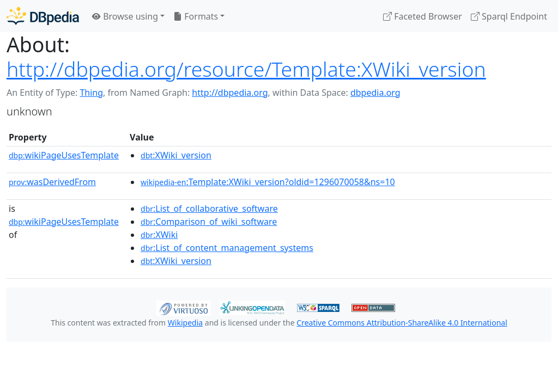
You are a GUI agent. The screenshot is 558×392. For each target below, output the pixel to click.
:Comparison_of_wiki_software (209, 222)
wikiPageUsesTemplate (64, 155)
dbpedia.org (375, 93)
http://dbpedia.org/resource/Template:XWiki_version (246, 69)
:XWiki (159, 235)
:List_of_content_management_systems (227, 248)
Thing (91, 93)
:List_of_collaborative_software (209, 209)
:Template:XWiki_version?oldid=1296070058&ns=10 (268, 182)
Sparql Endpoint (509, 16)
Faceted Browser (423, 16)
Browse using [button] (125, 16)
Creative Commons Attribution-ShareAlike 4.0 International (402, 323)
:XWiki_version (176, 155)
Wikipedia (185, 323)
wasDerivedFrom (52, 182)
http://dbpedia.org (230, 93)
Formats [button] (196, 16)
